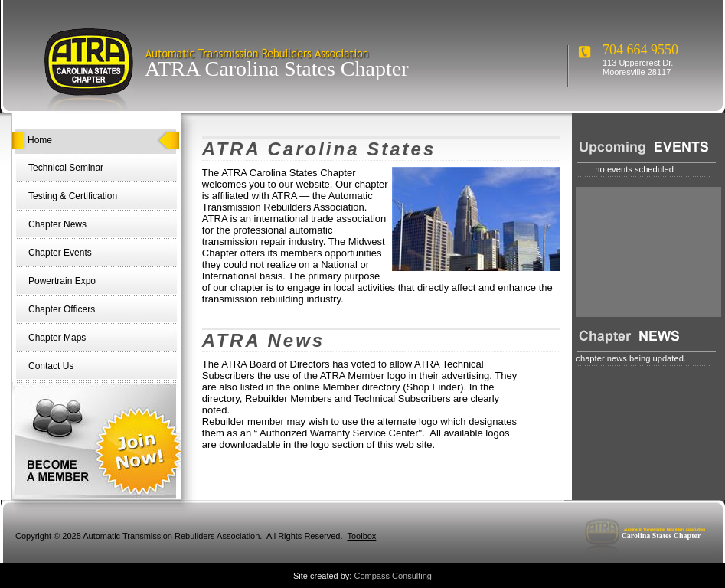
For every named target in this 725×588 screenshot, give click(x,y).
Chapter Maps (57, 338)
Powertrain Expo (62, 281)
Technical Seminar (66, 168)
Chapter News (57, 224)
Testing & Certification (73, 196)
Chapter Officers (62, 309)
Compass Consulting (394, 576)
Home (40, 140)
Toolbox (361, 536)
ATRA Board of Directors (275, 364)
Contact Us (51, 366)
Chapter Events (60, 253)
